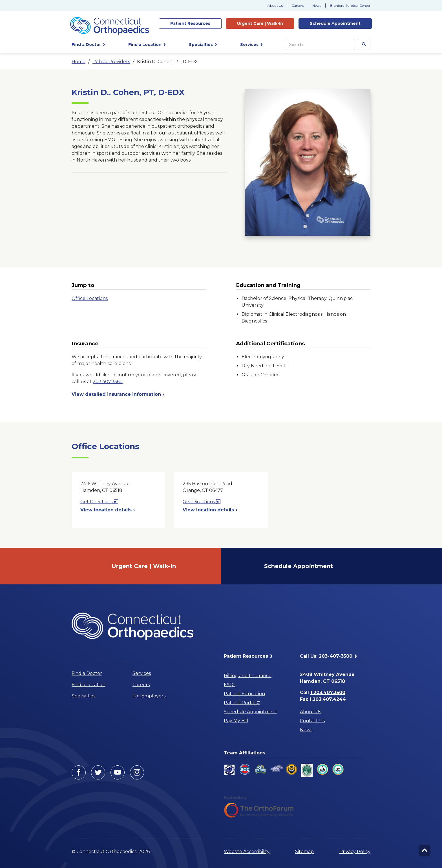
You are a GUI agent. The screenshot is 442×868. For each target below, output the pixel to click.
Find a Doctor (87, 673)
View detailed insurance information (118, 394)
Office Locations (90, 298)
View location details (108, 510)
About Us (275, 5)
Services (142, 673)
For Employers (149, 696)
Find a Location (89, 685)
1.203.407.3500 (328, 693)
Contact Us (312, 721)
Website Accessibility (247, 852)
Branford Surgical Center (350, 5)
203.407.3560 (108, 382)
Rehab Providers (111, 62)
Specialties (83, 696)
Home (79, 62)
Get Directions (99, 502)
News (317, 5)
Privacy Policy (355, 852)
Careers (298, 5)
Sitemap (304, 852)
